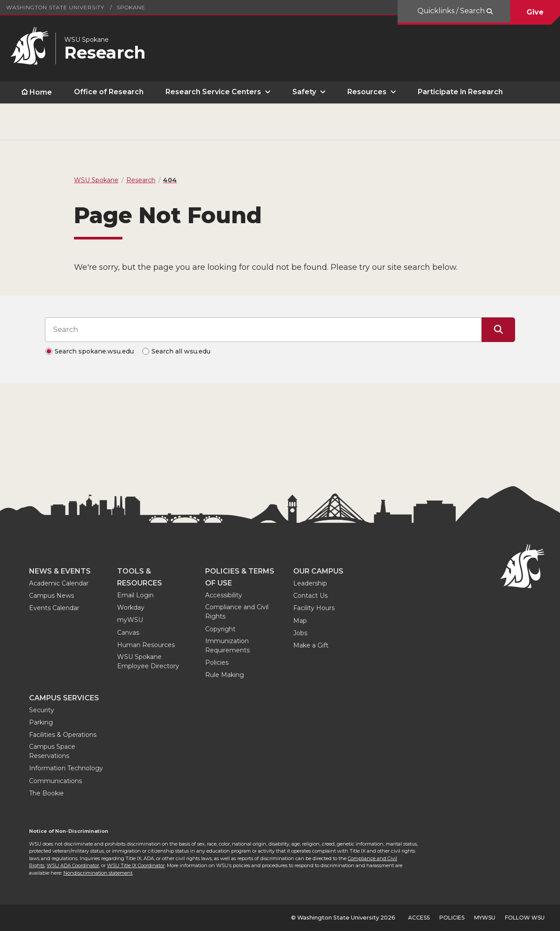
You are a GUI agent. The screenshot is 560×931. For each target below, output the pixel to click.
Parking (41, 722)
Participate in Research (460, 92)
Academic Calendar (59, 583)
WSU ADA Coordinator (73, 865)
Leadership (310, 583)
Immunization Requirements (227, 646)
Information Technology (66, 768)
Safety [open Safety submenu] (304, 92)
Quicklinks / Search (452, 11)
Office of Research (109, 92)
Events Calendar (54, 608)
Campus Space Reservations (52, 751)
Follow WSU (525, 918)
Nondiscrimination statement (98, 873)
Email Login (135, 595)
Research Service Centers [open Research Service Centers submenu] (213, 92)
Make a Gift (311, 645)
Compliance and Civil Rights (237, 612)
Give (535, 12)
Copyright (220, 629)
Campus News (52, 596)
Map (300, 621)
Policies (217, 662)
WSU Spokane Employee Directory (148, 661)
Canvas (128, 633)
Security (42, 710)
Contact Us (310, 596)
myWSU (130, 620)
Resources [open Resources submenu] (367, 92)
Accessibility (224, 595)
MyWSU (485, 918)
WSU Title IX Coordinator (136, 865)
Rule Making (225, 675)
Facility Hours (314, 608)
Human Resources (146, 645)
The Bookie (46, 793)
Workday (131, 607)
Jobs (300, 633)
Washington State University (55, 7)
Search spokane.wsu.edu (94, 351)
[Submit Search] (498, 330)
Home (41, 92)
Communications (55, 781)
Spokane (131, 7)
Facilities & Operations (63, 735)
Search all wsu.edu (181, 351)
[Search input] (263, 330)
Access (419, 918)
